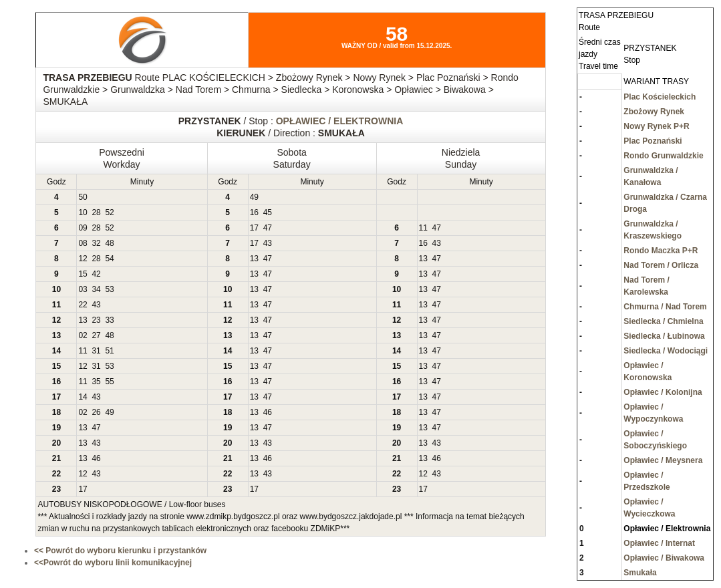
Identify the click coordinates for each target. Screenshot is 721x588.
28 (96, 212)
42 (96, 274)
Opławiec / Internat (659, 543)
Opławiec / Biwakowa (664, 558)
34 (96, 289)
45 (268, 212)
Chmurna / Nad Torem (665, 307)
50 (83, 197)
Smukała (640, 573)
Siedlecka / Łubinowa (664, 336)
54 (109, 259)
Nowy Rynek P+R (656, 126)
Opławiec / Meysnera (663, 460)
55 (109, 382)
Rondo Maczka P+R (661, 251)
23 (96, 320)
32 (96, 243)
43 (268, 243)
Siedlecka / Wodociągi (666, 351)
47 (268, 228)
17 (254, 228)
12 (83, 259)
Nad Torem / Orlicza (661, 265)
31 (96, 351)
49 (254, 197)
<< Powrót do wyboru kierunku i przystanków (120, 551)
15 (83, 274)
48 (109, 243)
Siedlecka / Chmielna (663, 321)
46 (268, 412)
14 (83, 397)
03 (83, 289)
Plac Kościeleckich (660, 97)
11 (423, 228)
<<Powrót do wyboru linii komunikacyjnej (113, 563)
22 (83, 305)
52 (109, 212)
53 (109, 289)
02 (83, 335)
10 (83, 212)
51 (109, 351)
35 (96, 382)
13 (254, 259)
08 (83, 243)
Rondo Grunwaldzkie (663, 156)
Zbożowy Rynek (654, 112)
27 (96, 335)
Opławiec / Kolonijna (663, 392)
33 (109, 320)
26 (96, 412)
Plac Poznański (653, 141)
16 (254, 212)
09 (83, 228)
